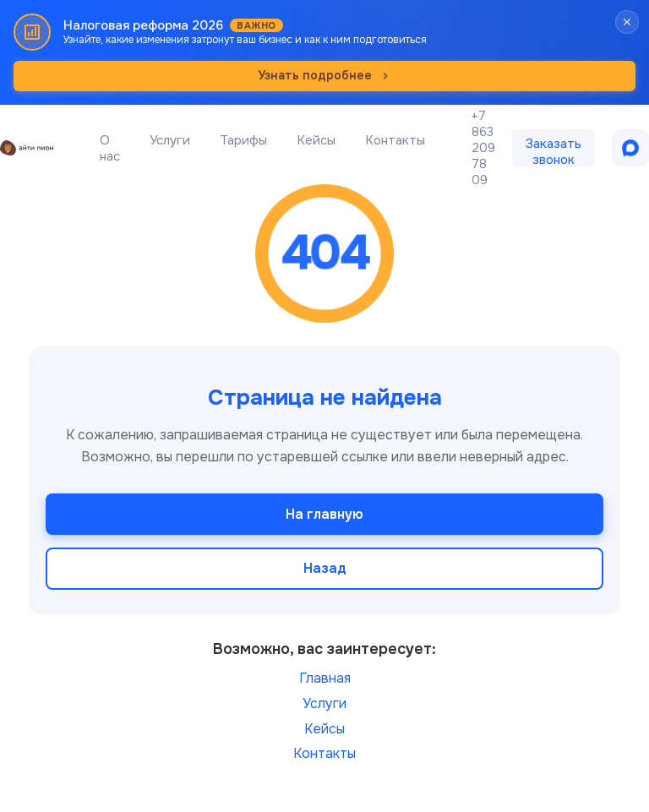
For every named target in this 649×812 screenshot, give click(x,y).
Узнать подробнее (325, 75)
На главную (324, 514)
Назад (325, 568)
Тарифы (243, 140)
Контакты (395, 140)
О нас (110, 148)
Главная (325, 678)
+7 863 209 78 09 (483, 148)
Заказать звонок (554, 151)
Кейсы (316, 140)
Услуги (170, 140)
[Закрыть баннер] (627, 22)
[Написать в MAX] (630, 148)
